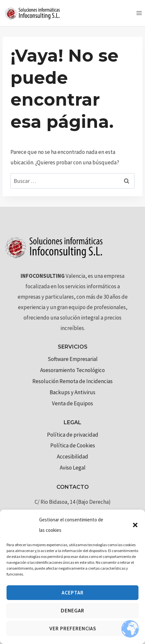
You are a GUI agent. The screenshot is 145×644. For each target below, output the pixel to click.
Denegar (72, 611)
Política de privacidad (73, 435)
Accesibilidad (72, 457)
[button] (135, 525)
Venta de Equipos (72, 403)
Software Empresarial (73, 359)
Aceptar (73, 593)
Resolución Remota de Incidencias (72, 381)
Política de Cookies (73, 445)
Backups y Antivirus (72, 392)
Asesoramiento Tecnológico (72, 370)
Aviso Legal (73, 468)
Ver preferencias (73, 629)
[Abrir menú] (139, 13)
